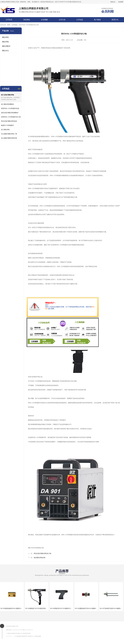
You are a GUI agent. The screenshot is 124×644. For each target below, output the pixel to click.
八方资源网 (17, 636)
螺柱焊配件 (6, 46)
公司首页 (9, 20)
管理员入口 (31, 636)
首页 (9, 25)
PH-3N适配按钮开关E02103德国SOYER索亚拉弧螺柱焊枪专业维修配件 (97, 608)
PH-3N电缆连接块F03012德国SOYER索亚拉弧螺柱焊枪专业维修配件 (22, 608)
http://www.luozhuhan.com (36, 548)
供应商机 (27, 20)
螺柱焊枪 (5, 42)
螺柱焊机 (5, 37)
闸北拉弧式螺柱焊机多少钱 (42, 553)
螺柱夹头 (5, 51)
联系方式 (115, 20)
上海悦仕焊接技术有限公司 (14, 633)
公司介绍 (62, 20)
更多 (19, 89)
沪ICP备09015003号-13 (26, 630)
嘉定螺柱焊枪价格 (40, 558)
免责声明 (24, 636)
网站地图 (38, 636)
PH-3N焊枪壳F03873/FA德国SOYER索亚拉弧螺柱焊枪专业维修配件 (72, 608)
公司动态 (80, 20)
